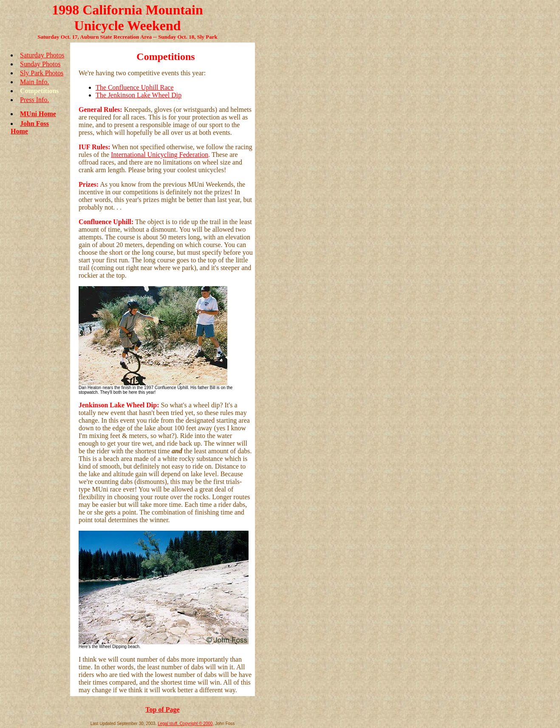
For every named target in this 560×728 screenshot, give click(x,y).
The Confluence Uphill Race (135, 87)
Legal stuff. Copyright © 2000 (185, 724)
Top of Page (162, 710)
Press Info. (34, 100)
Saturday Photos (42, 55)
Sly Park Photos (42, 73)
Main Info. (34, 82)
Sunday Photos (40, 64)
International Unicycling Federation (160, 155)
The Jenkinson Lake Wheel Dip (139, 95)
